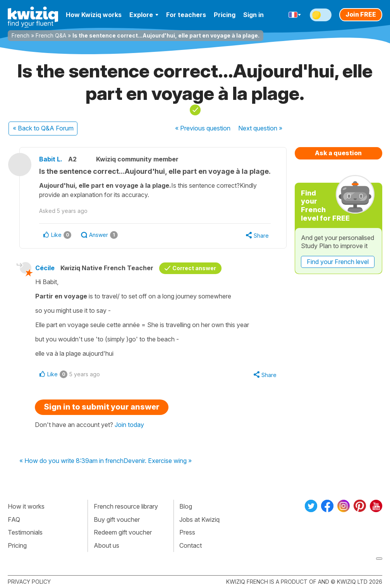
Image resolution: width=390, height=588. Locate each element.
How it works (26, 506)
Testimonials (25, 532)
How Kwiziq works (94, 15)
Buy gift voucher (117, 519)
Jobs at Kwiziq (199, 519)
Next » (260, 128)
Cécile (45, 268)
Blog (186, 506)
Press (187, 532)
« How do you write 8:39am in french (71, 461)
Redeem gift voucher (123, 532)
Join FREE (361, 14)
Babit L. (51, 159)
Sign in (253, 15)
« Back (43, 128)
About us (107, 545)
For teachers (186, 15)
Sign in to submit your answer (102, 407)
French (21, 35)
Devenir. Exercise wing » (158, 461)
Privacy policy (29, 582)
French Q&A (51, 35)
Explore (144, 15)
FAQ (14, 519)
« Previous (203, 128)
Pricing (225, 15)
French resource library (126, 506)
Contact (191, 545)
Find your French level (338, 262)
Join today (129, 425)
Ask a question (338, 153)
